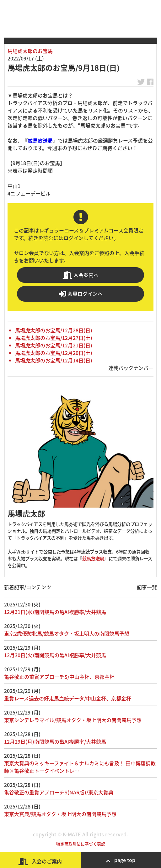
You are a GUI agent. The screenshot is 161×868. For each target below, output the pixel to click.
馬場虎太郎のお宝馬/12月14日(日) (54, 360)
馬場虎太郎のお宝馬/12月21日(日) (54, 345)
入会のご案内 (40, 861)
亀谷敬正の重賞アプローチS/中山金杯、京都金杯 (59, 677)
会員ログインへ (81, 294)
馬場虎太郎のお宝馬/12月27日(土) (54, 338)
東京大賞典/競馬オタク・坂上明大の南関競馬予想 (60, 814)
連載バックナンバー (131, 368)
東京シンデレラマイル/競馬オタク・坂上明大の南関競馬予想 (73, 720)
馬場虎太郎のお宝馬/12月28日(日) (54, 330)
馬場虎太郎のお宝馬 (30, 51)
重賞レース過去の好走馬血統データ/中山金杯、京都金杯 (68, 698)
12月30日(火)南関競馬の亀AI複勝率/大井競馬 (55, 655)
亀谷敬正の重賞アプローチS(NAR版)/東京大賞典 (59, 792)
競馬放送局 (40, 140)
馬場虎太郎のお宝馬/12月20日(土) (54, 353)
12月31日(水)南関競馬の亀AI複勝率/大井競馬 (55, 612)
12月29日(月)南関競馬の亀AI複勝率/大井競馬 (55, 741)
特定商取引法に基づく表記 (81, 844)
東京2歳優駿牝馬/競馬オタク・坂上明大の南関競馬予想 (67, 633)
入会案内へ (81, 275)
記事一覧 (147, 587)
